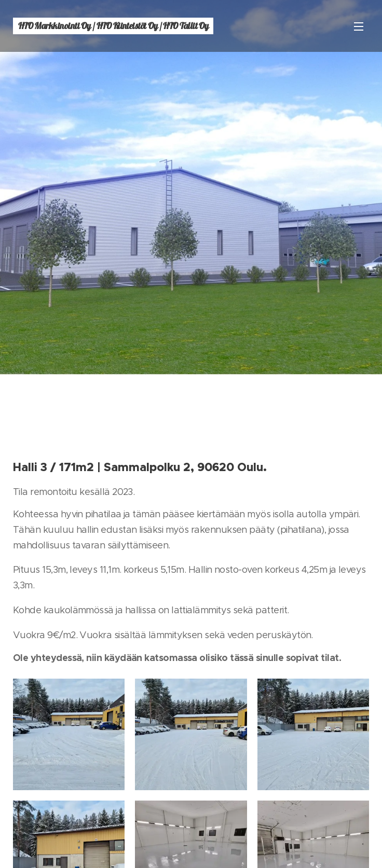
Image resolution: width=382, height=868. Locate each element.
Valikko (359, 26)
